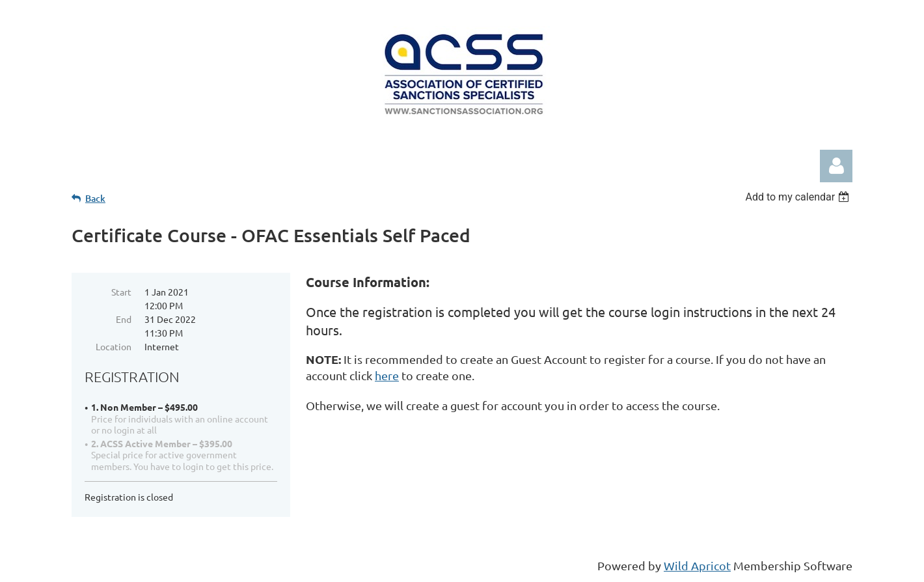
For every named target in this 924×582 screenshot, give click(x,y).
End (124, 319)
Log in (836, 166)
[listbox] (799, 197)
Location (114, 346)
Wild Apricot (697, 565)
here (387, 375)
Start (121, 292)
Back (95, 198)
